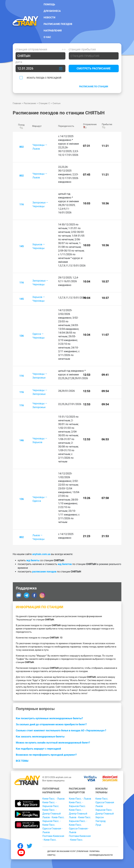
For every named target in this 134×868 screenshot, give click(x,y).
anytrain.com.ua (41, 554)
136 (22, 336)
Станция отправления (31, 49)
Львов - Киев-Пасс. (54, 817)
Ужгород (101, 821)
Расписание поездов (58, 24)
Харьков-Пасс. (104, 810)
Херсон (100, 817)
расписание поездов (44, 572)
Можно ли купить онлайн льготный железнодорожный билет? (53, 743)
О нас (47, 37)
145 (22, 246)
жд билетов (65, 564)
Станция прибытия (82, 49)
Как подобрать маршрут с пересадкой (38, 749)
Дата (19, 62)
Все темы (22, 761)
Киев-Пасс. (102, 799)
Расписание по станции (94, 87)
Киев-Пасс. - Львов (54, 799)
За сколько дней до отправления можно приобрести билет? (51, 724)
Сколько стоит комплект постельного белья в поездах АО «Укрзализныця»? (61, 730)
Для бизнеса (52, 11)
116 (22, 204)
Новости (50, 18)
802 (22, 147)
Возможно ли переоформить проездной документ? (46, 755)
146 (22, 440)
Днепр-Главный (105, 814)
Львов (99, 806)
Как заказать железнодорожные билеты (40, 737)
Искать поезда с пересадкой (44, 78)
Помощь (49, 4)
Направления (53, 31)
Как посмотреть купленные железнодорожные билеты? (49, 718)
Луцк (98, 825)
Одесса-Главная (105, 802)
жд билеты (33, 560)
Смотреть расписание (94, 68)
